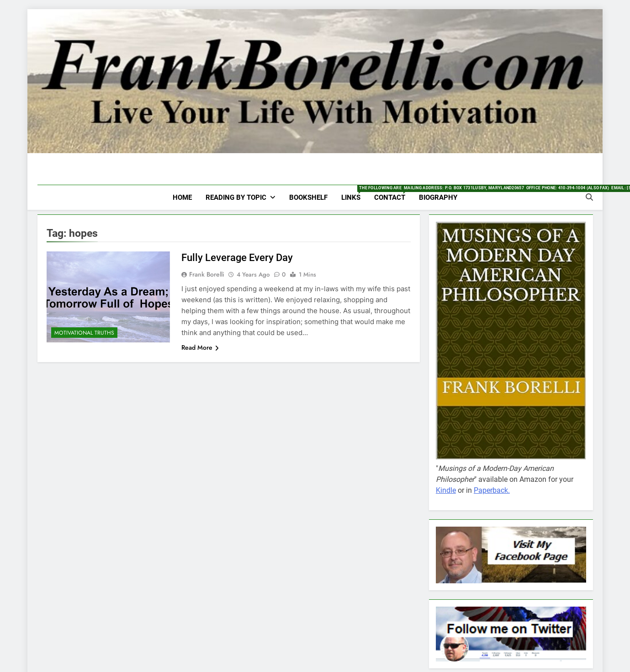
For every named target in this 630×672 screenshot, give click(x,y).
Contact (393, 193)
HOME (182, 197)
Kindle (446, 490)
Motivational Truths (84, 333)
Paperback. (492, 490)
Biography (438, 197)
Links (354, 193)
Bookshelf (308, 197)
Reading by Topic (236, 197)
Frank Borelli (207, 274)
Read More (200, 347)
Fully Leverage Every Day (237, 258)
